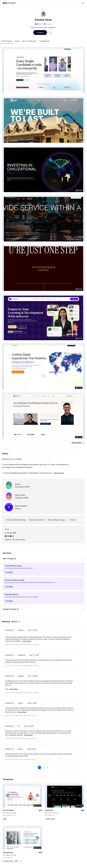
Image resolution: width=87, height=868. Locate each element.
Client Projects (7, 41)
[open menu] (83, 3)
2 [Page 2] (43, 768)
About (17, 41)
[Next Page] (52, 768)
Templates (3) (44, 41)
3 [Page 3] (48, 768)
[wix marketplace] (9, 3)
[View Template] (22, 802)
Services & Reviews (29, 41)
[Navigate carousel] (7, 795)
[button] (43, 70)
